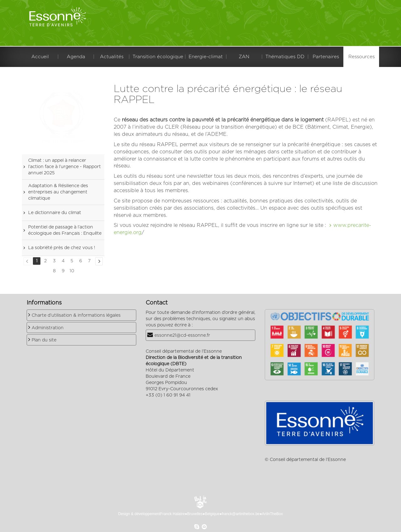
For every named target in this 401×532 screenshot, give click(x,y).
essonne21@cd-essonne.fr (182, 335)
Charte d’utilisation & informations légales (76, 315)
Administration (48, 328)
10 (72, 271)
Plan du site (44, 340)
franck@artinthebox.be (241, 514)
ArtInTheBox (272, 514)
